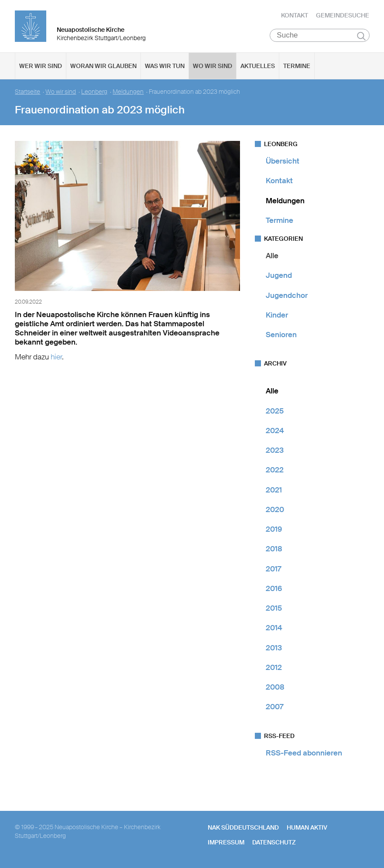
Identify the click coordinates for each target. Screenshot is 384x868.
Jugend (279, 275)
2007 (274, 707)
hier (56, 357)
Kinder (277, 315)
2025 (275, 411)
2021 (274, 490)
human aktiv (307, 827)
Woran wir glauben (103, 66)
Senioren (281, 335)
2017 (273, 569)
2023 (275, 450)
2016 (274, 588)
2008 (275, 687)
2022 (275, 470)
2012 (274, 667)
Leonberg (94, 92)
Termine (297, 66)
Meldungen (128, 92)
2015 (274, 608)
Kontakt (295, 15)
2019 (274, 529)
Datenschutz (274, 842)
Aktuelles (258, 66)
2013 (274, 648)
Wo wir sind (213, 66)
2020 (275, 509)
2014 (274, 628)
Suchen (362, 36)
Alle (272, 256)
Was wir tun (165, 66)
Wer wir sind (41, 66)
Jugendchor (287, 295)
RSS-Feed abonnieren (304, 753)
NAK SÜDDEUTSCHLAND (243, 827)
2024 (275, 431)
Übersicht (283, 161)
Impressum (226, 842)
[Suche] (320, 35)
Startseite (27, 92)
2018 (274, 549)
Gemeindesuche (343, 15)
